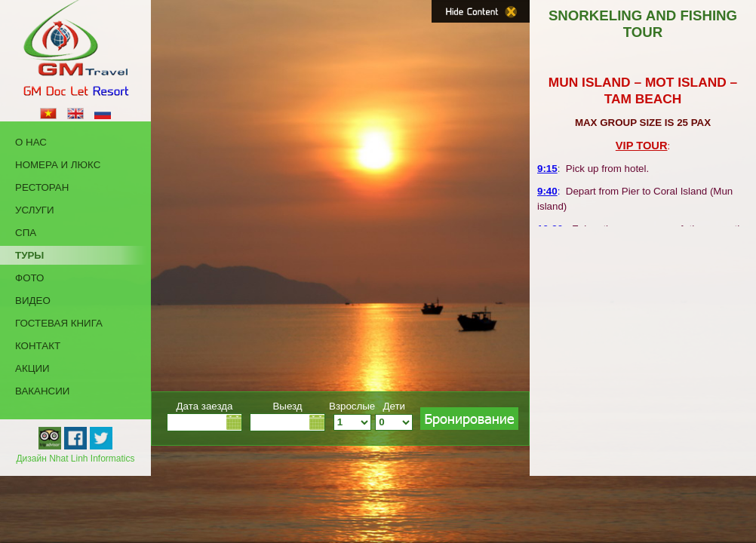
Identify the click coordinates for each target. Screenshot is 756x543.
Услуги (35, 210)
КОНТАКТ (38, 346)
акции (32, 368)
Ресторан (42, 187)
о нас (31, 142)
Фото (29, 278)
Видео (33, 301)
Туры (29, 255)
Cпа (26, 233)
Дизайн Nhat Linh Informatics (75, 459)
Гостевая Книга (59, 323)
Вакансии (42, 391)
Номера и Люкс (58, 165)
